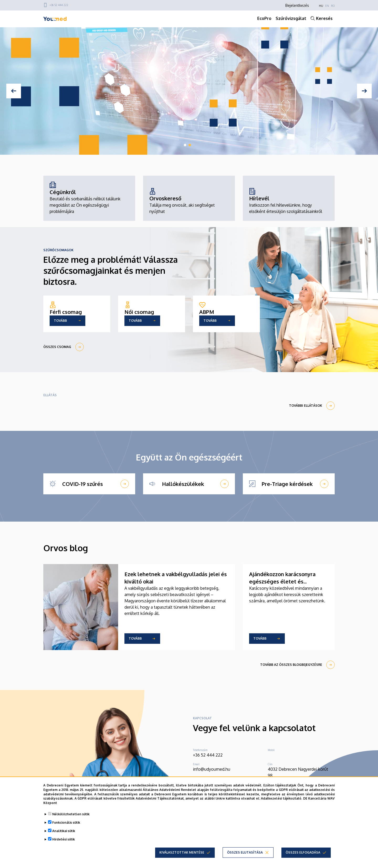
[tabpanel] (189, 91)
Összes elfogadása (303, 852)
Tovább (135, 638)
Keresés (324, 18)
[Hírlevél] (289, 201)
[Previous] (14, 91)
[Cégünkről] (89, 198)
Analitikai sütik (64, 831)
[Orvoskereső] (189, 201)
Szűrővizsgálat (291, 18)
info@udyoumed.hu (212, 769)
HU (321, 6)
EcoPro (264, 18)
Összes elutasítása (245, 852)
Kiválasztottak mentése (182, 852)
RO (333, 6)
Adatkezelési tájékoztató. (282, 798)
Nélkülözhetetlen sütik (71, 814)
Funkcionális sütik (66, 823)
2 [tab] (190, 145)
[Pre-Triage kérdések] (289, 484)
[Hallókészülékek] (189, 484)
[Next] (364, 91)
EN (327, 6)
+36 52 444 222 (59, 5)
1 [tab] (185, 145)
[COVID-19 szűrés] (89, 484)
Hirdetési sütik (64, 839)
